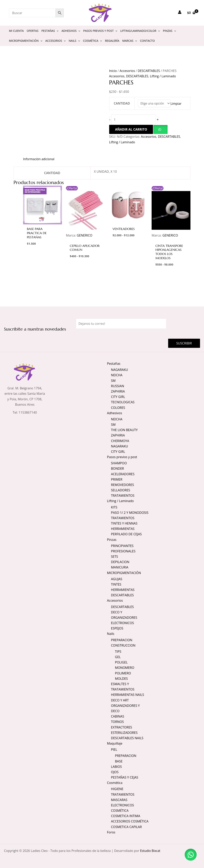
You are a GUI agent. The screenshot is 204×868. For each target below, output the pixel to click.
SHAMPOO (119, 463)
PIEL (114, 750)
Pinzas (112, 539)
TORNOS (117, 722)
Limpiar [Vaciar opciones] (177, 104)
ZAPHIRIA (118, 391)
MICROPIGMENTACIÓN (124, 573)
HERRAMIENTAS (123, 529)
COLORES (118, 407)
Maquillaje (115, 743)
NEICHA (117, 375)
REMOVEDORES (123, 485)
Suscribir (184, 343)
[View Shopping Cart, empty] (191, 13)
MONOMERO (125, 668)
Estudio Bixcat (151, 851)
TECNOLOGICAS (123, 402)
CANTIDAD (122, 103)
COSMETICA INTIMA (126, 816)
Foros (111, 832)
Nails (111, 634)
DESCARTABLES (150, 71)
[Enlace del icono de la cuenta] (180, 12)
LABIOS (116, 767)
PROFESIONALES (123, 551)
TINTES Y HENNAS (124, 523)
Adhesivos (115, 413)
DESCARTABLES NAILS (127, 738)
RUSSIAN (118, 386)
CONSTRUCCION (123, 645)
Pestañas (114, 363)
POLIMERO (123, 673)
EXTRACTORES (122, 727)
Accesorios (128, 71)
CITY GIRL (118, 397)
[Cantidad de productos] (134, 120)
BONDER (117, 468)
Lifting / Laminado (164, 76)
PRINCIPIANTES (122, 546)
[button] (160, 130)
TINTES (116, 584)
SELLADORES (121, 490)
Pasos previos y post (122, 457)
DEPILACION (120, 562)
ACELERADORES (123, 474)
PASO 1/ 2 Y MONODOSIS (130, 512)
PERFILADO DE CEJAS (126, 534)
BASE (119, 761)
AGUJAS (117, 579)
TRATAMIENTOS (123, 495)
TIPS (118, 652)
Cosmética (115, 783)
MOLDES (121, 679)
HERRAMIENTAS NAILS (127, 695)
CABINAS (118, 716)
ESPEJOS (117, 628)
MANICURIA (120, 567)
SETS (114, 556)
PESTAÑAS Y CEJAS (125, 777)
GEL (118, 657)
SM (113, 380)
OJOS (115, 772)
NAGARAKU (119, 370)
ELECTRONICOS (122, 623)
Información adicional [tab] (39, 159)
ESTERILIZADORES (124, 732)
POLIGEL (121, 662)
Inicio (113, 71)
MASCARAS (119, 800)
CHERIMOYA (120, 441)
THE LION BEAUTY (124, 430)
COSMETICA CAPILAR (126, 827)
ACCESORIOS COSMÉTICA (130, 821)
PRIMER (117, 479)
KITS (114, 507)
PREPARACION (122, 640)
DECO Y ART (120, 700)
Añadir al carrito (131, 130)
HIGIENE (117, 789)
